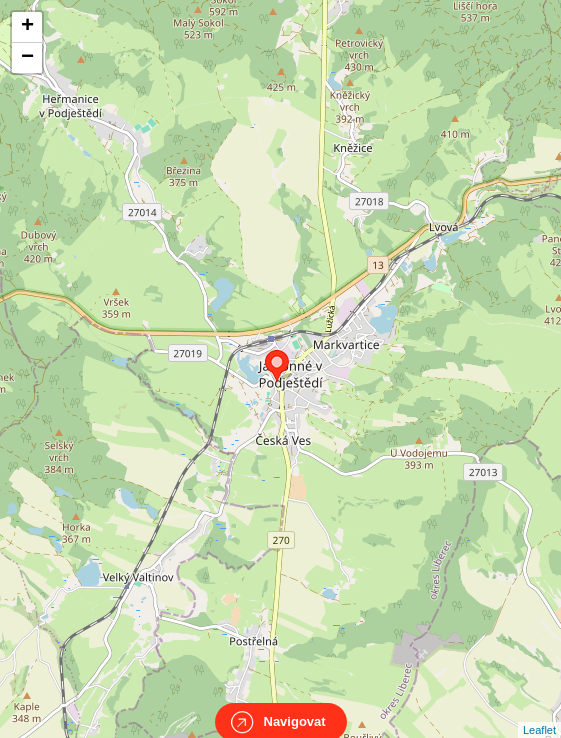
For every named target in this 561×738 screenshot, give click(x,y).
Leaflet (539, 712)
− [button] (27, 58)
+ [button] (27, 27)
